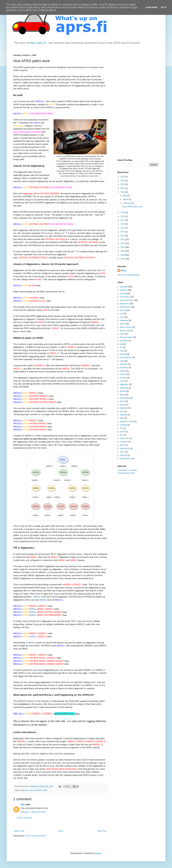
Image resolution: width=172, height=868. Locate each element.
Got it (164, 7)
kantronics (124, 438)
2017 (123, 220)
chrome (123, 378)
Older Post (102, 831)
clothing (123, 425)
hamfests (124, 341)
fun (121, 428)
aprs (122, 411)
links (122, 351)
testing (123, 371)
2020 (123, 192)
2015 (123, 228)
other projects (126, 327)
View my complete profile (128, 275)
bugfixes (124, 290)
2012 (123, 240)
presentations (126, 357)
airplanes (124, 408)
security (123, 455)
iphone (123, 324)
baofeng (123, 415)
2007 (123, 259)
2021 (123, 188)
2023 (123, 181)
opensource (125, 307)
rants (122, 361)
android (123, 374)
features (123, 287)
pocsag (123, 354)
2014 (123, 232)
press (122, 401)
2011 (123, 243)
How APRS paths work (132, 207)
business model (127, 422)
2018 (123, 216)
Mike (23, 805)
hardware (124, 320)
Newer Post (19, 831)
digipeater (25, 790)
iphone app (125, 331)
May (125, 196)
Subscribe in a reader (127, 470)
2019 (123, 212)
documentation (126, 337)
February (127, 203)
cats (122, 317)
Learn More (151, 7)
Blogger (98, 853)
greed (122, 432)
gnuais (123, 391)
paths (45, 790)
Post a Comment (25, 818)
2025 (123, 177)
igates (123, 395)
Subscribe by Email (126, 473)
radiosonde (125, 448)
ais (121, 314)
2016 (123, 224)
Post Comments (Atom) (36, 836)
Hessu (124, 271)
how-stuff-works (36, 790)
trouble (123, 294)
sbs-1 (122, 452)
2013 (123, 236)
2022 (123, 184)
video (122, 334)
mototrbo (124, 442)
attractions (124, 304)
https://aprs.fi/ (38, 43)
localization (125, 297)
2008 (123, 255)
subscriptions (126, 459)
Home (61, 831)
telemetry (124, 368)
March (126, 199)
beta (122, 418)
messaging (125, 398)
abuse (123, 405)
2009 (123, 251)
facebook (124, 388)
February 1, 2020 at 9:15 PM (33, 812)
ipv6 (122, 435)
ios (121, 347)
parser (123, 310)
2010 (123, 247)
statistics (124, 364)
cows (122, 381)
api (121, 344)
